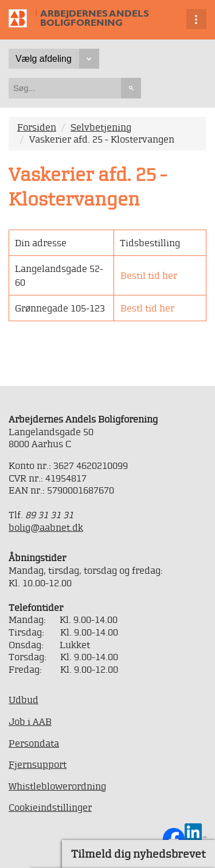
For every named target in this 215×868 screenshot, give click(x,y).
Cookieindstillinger (50, 807)
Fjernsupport (38, 764)
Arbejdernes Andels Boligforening (95, 18)
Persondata (34, 743)
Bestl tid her (147, 308)
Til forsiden (27, 19)
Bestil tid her (149, 275)
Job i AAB (30, 721)
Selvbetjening (101, 127)
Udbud (24, 700)
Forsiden (37, 127)
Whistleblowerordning (57, 786)
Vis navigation (196, 19)
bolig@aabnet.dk (46, 527)
